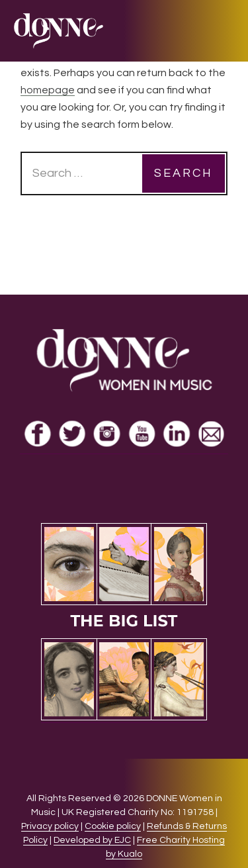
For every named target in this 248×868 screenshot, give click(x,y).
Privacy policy (50, 826)
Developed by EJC (92, 840)
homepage (48, 90)
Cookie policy (113, 826)
